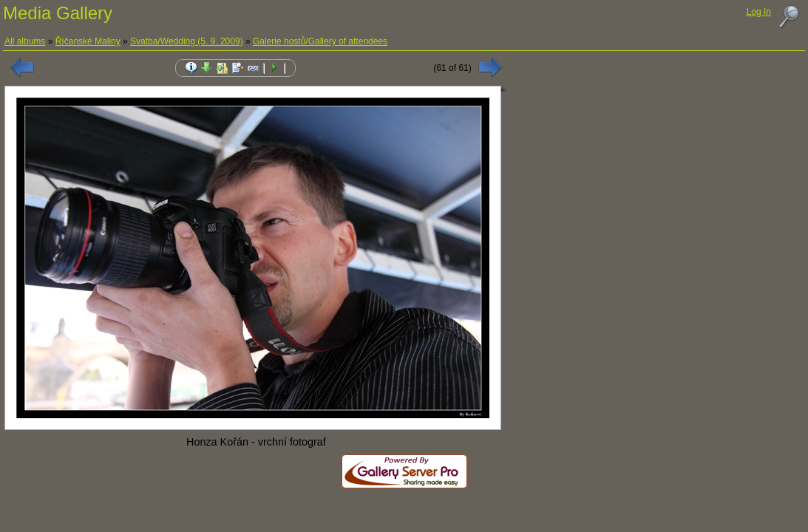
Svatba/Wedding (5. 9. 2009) (187, 41)
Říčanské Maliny (88, 41)
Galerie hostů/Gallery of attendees (320, 41)
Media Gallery (58, 13)
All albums (25, 41)
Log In (759, 12)
